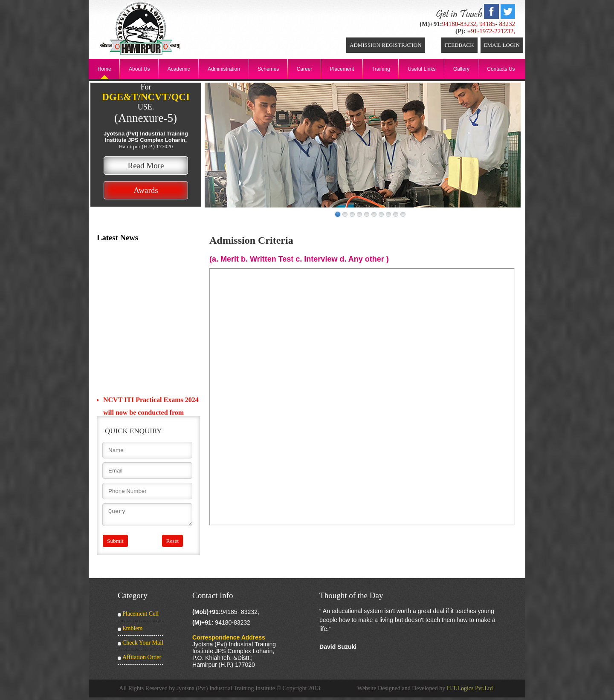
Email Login (502, 45)
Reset (173, 543)
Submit (115, 543)
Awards (146, 190)
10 (403, 214)
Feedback (459, 45)
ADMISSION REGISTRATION (386, 45)
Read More (146, 166)
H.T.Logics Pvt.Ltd (470, 691)
